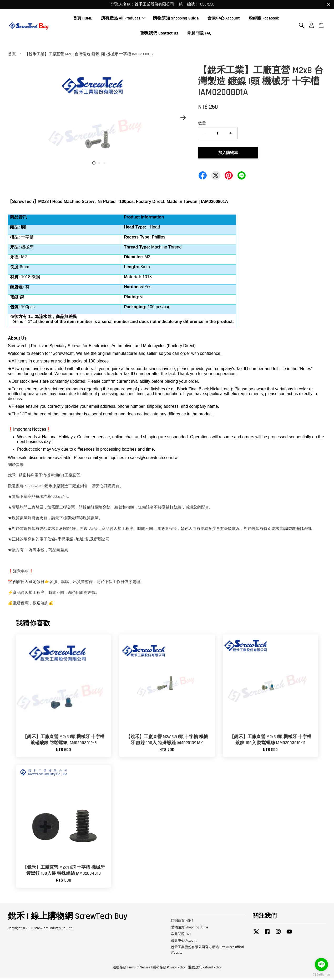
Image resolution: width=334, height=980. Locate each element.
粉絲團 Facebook (264, 19)
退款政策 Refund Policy (205, 969)
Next (183, 120)
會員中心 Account (224, 19)
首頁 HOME (82, 19)
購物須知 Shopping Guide (176, 19)
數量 (202, 125)
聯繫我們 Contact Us (159, 34)
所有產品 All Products (123, 19)
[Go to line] (321, 964)
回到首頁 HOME (182, 922)
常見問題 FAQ (199, 34)
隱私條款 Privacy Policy (169, 969)
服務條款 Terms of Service (131, 969)
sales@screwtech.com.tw (154, 459)
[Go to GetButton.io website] (321, 975)
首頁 (12, 56)
